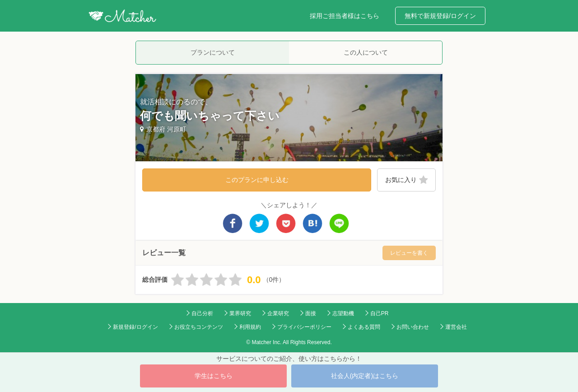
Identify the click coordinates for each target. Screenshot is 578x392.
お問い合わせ (413, 327)
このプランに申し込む (257, 180)
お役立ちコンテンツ (199, 327)
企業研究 (278, 313)
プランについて (213, 52)
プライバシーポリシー (304, 327)
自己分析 (202, 313)
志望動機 (343, 313)
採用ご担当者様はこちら (345, 16)
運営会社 (456, 327)
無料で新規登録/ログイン (440, 16)
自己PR (380, 313)
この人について (366, 52)
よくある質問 (364, 327)
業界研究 (240, 313)
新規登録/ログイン (135, 327)
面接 (311, 313)
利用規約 (250, 327)
